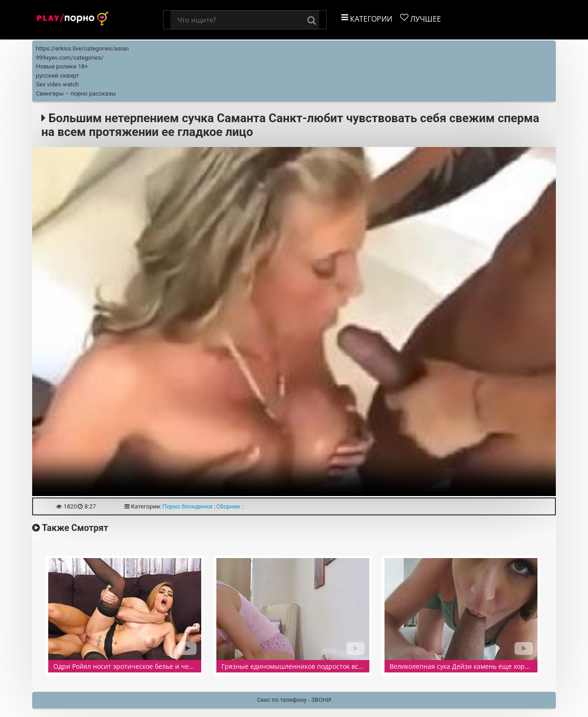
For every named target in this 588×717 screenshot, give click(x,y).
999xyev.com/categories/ (70, 58)
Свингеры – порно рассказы (76, 93)
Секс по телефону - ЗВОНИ (294, 700)
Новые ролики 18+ (62, 66)
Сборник (228, 506)
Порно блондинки (187, 506)
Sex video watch (57, 84)
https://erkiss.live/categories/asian (82, 48)
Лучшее (421, 19)
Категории (367, 19)
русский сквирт (57, 76)
